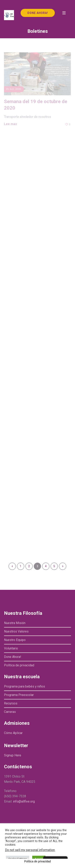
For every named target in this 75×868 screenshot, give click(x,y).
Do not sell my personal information (30, 850)
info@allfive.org (24, 801)
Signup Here (13, 755)
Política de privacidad (19, 665)
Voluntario (11, 648)
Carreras (10, 712)
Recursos (11, 703)
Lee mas (10, 124)
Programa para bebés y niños (24, 686)
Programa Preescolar (19, 695)
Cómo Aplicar (13, 733)
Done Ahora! (13, 657)
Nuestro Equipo (15, 640)
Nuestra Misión (15, 623)
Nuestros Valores (16, 631)
